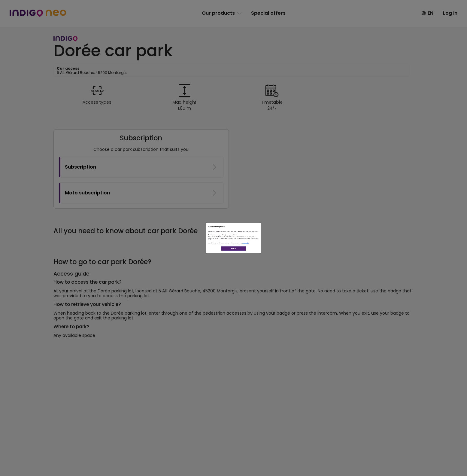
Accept (234, 279)
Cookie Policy (281, 258)
